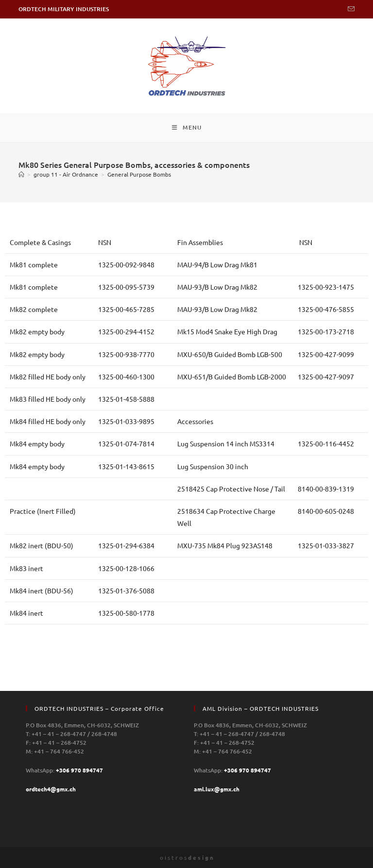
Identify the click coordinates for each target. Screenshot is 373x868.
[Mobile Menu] (187, 128)
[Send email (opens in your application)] (350, 9)
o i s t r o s (186, 858)
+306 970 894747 (79, 770)
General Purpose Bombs (139, 174)
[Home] (21, 174)
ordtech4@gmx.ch (51, 789)
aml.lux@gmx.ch (217, 789)
